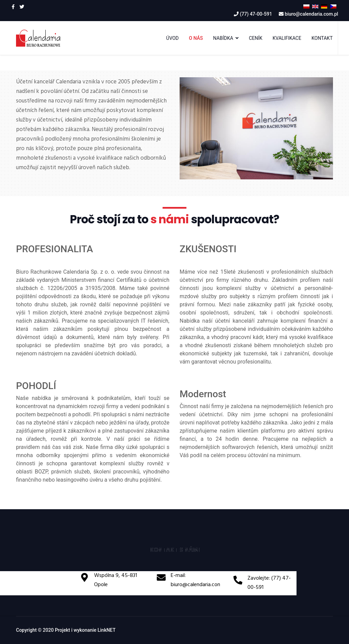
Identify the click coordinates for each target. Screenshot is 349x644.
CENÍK (256, 38)
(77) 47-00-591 (256, 14)
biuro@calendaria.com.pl (312, 14)
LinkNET (107, 630)
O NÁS (196, 38)
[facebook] (13, 7)
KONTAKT (322, 38)
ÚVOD (173, 38)
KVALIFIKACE (287, 38)
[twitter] (22, 7)
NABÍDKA (223, 38)
